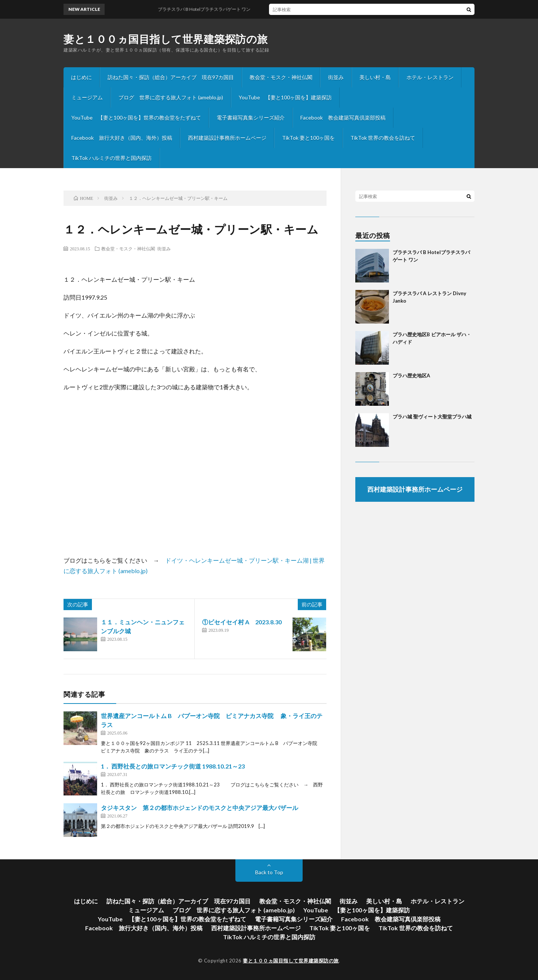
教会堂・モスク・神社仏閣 (281, 77)
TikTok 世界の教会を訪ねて (383, 138)
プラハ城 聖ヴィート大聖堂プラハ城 (432, 417)
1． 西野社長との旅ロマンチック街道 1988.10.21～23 (179, 766)
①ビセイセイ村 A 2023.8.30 (245, 622)
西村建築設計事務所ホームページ (227, 138)
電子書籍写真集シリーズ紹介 (251, 118)
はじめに (81, 77)
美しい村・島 (375, 77)
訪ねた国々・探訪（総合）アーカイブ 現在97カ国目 (171, 77)
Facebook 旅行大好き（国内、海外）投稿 (122, 138)
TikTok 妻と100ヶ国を (308, 138)
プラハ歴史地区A (411, 375)
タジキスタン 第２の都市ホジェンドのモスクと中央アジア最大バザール (200, 808)
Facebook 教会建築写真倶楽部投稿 (343, 118)
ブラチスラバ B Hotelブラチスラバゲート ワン (208, 9)
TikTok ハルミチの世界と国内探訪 (112, 158)
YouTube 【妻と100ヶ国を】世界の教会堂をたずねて (136, 118)
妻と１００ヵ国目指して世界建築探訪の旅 (166, 39)
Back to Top (269, 872)
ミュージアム (87, 97)
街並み (336, 77)
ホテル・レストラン (430, 77)
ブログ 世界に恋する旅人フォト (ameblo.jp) (171, 97)
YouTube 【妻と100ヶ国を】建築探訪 (285, 97)
